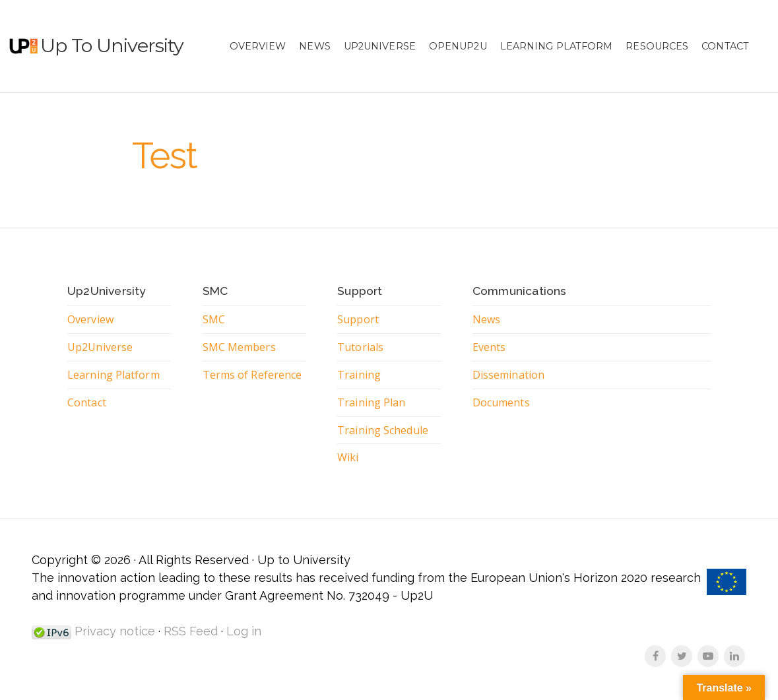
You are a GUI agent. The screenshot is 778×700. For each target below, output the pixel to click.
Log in (244, 631)
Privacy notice (113, 631)
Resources (657, 46)
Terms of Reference (252, 375)
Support (358, 319)
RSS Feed (191, 631)
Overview (258, 46)
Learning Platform (557, 46)
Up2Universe (380, 46)
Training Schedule (383, 430)
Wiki (348, 457)
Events (489, 347)
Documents (501, 402)
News (314, 46)
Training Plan (371, 402)
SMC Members (239, 347)
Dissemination (508, 375)
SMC (214, 319)
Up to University (112, 45)
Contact (725, 46)
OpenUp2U (458, 46)
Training (359, 375)
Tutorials (360, 347)
